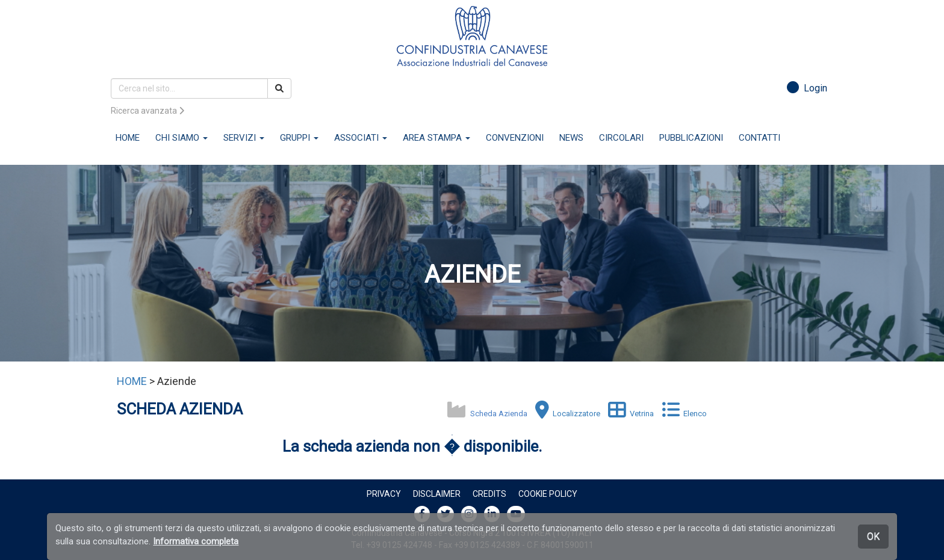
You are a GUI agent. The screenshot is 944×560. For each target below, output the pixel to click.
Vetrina (628, 414)
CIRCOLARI (621, 138)
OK (873, 536)
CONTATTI (759, 138)
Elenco (681, 414)
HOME (128, 138)
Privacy (384, 494)
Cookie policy (548, 494)
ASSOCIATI (361, 138)
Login (807, 88)
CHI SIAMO (182, 138)
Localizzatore (565, 414)
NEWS (571, 138)
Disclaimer (437, 494)
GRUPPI (299, 138)
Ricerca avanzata (147, 111)
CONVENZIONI (515, 138)
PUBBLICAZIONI (691, 138)
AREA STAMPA (436, 138)
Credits (489, 494)
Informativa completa (196, 541)
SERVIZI (244, 138)
